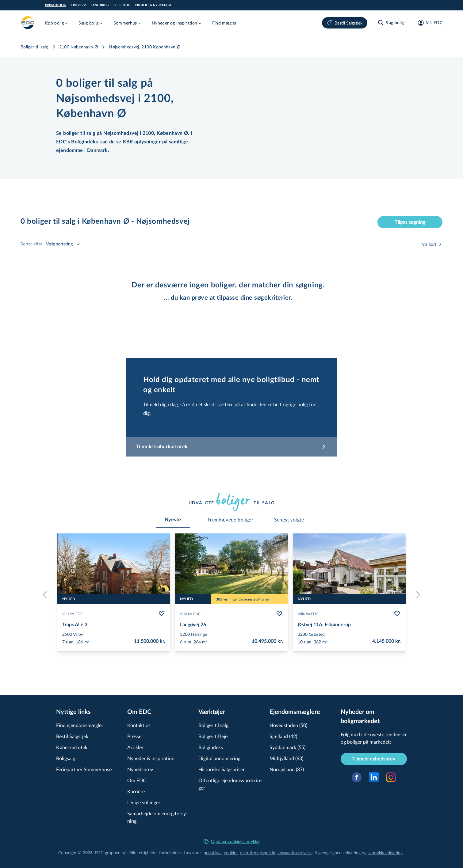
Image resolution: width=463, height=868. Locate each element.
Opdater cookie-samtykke (232, 841)
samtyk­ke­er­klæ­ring (385, 853)
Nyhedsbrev (140, 769)
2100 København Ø (79, 47)
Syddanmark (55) (287, 747)
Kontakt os (139, 725)
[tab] (173, 520)
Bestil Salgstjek (345, 23)
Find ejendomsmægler (80, 725)
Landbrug (100, 5)
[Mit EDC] (428, 23)
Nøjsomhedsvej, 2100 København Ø (145, 47)
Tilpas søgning (410, 222)
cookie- (231, 853)
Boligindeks (211, 747)
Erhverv (78, 5)
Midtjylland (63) (286, 758)
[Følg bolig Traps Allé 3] (162, 614)
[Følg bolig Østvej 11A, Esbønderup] (397, 614)
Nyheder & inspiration (151, 758)
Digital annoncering (219, 758)
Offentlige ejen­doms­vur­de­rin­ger (230, 784)
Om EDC (137, 780)
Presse (134, 736)
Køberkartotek (72, 747)
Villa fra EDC (73, 614)
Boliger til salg (34, 47)
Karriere (136, 791)
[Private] (28, 23)
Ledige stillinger (144, 802)
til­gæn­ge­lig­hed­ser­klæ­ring (338, 853)
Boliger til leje (213, 736)
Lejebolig (122, 5)
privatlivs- (213, 853)
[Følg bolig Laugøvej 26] (279, 614)
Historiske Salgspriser (222, 769)
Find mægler (224, 23)
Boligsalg (66, 758)
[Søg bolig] (390, 23)
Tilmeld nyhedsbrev (374, 759)
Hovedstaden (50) (288, 725)
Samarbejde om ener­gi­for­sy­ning (157, 817)
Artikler (135, 747)
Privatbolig (55, 5)
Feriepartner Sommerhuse (84, 769)
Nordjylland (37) (287, 769)
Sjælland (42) (283, 736)
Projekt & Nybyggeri (153, 5)
